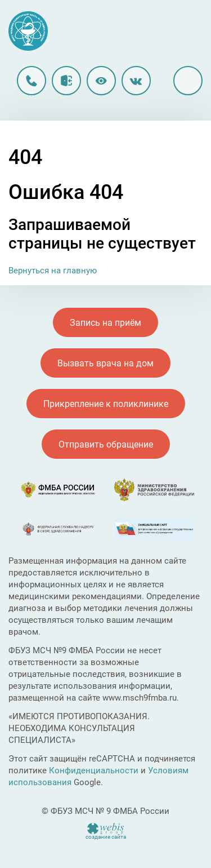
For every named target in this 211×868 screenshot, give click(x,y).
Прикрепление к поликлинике (106, 404)
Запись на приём (105, 323)
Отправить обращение (106, 444)
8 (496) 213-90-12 (32, 81)
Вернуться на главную (53, 271)
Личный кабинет (66, 81)
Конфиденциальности (94, 770)
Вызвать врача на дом (105, 363)
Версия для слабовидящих (101, 81)
